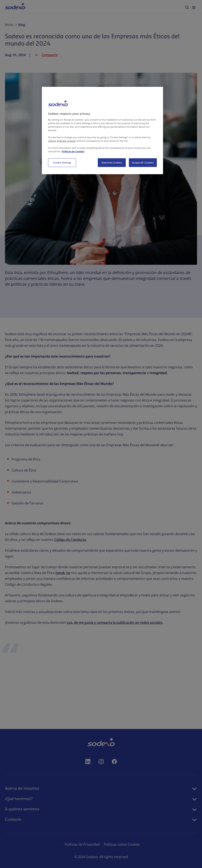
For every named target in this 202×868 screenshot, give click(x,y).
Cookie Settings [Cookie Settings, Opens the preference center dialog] (62, 163)
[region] (102, 131)
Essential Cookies (112, 163)
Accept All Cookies (143, 163)
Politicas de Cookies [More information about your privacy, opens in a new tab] (73, 151)
